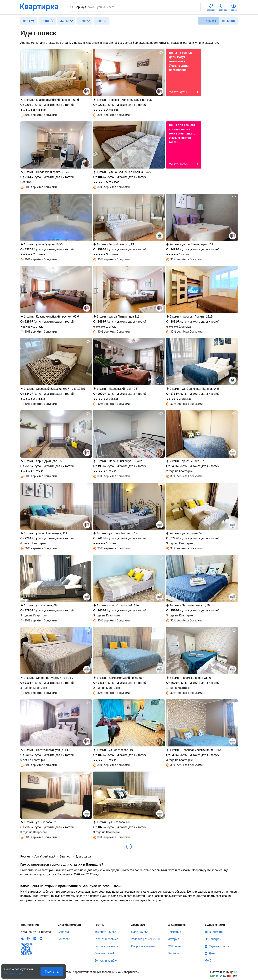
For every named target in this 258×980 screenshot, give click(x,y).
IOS (23, 938)
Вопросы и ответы (107, 946)
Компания (174, 932)
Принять (52, 971)
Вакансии (174, 953)
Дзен (212, 953)
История (173, 939)
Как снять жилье (105, 932)
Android (29, 938)
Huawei (35, 938)
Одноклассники (219, 946)
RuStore (41, 938)
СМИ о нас (175, 946)
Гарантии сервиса (106, 939)
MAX (208, 961)
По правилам (13, 972)
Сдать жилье (140, 932)
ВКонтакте (216, 932)
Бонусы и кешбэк (106, 961)
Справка (63, 932)
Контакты (64, 939)
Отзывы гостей (104, 953)
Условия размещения (145, 939)
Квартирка (42, 7)
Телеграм (215, 939)
